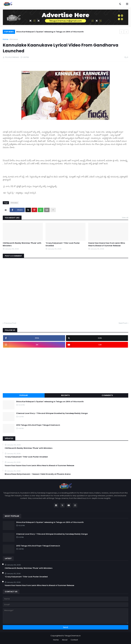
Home (6, 39)
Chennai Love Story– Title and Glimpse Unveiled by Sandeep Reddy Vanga (52, 413)
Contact (74, 640)
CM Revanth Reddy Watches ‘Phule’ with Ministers (22, 244)
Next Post (123, 323)
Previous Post (10, 323)
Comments (107, 395)
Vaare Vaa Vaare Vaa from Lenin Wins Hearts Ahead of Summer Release (107, 244)
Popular (24, 395)
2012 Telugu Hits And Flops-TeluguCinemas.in (38, 425)
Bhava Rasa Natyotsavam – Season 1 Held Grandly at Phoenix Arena (38, 474)
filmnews (14, 39)
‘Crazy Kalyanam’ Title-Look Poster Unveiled (63, 244)
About (65, 640)
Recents (65, 395)
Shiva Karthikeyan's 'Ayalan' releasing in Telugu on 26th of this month (50, 32)
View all (125, 218)
